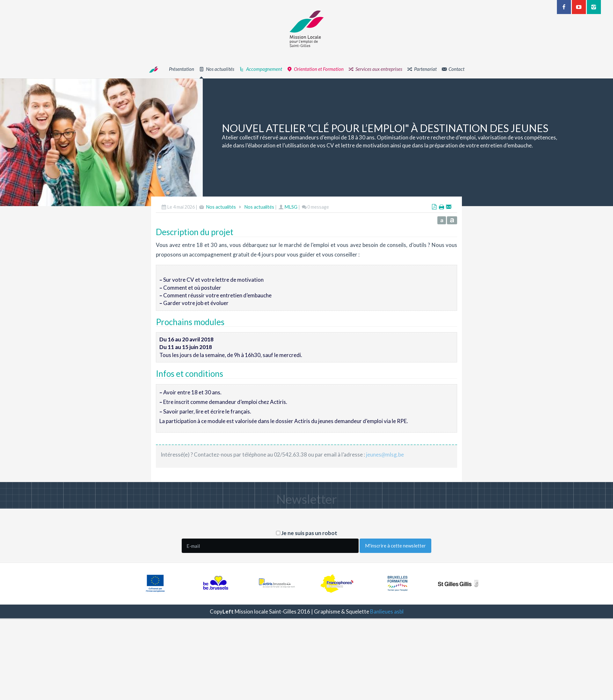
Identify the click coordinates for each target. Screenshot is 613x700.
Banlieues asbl (387, 611)
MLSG (291, 207)
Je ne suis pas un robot (307, 533)
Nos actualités (221, 207)
